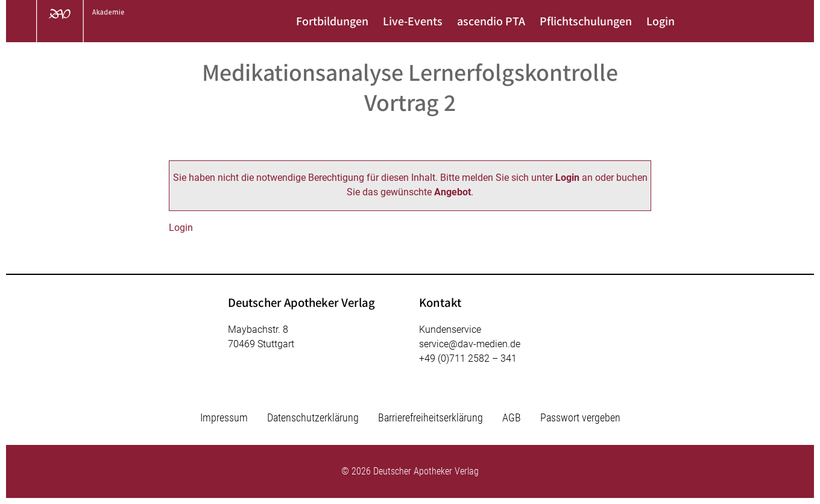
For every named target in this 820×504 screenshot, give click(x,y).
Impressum (224, 417)
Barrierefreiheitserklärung (430, 417)
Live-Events (413, 21)
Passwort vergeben (580, 417)
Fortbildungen (332, 21)
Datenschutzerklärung (313, 417)
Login (661, 21)
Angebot (453, 192)
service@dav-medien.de (470, 344)
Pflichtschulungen (586, 21)
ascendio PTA (491, 21)
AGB (512, 417)
